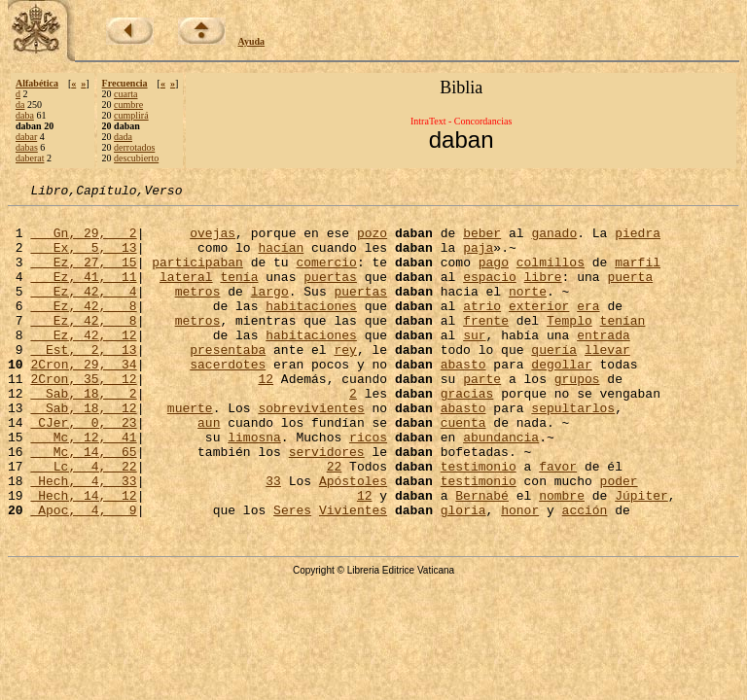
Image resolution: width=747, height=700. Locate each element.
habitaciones (311, 329)
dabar (26, 137)
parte (482, 416)
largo (270, 311)
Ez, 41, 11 (83, 294)
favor (558, 521)
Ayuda (252, 41)
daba (25, 115)
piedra (638, 241)
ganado (554, 241)
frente (486, 346)
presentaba (228, 381)
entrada (604, 364)
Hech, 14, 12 (83, 556)
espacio (490, 294)
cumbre (128, 105)
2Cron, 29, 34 (83, 399)
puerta (630, 294)
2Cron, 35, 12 (83, 416)
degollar (561, 399)
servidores (327, 504)
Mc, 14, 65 (83, 504)
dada (123, 137)
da (20, 105)
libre (543, 294)
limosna (254, 486)
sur (474, 364)
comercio (326, 276)
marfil (638, 276)
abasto (463, 399)
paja (478, 259)
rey (345, 381)
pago (494, 276)
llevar (607, 381)
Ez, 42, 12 (83, 364)
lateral (186, 294)
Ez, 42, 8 (83, 329)
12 (266, 416)
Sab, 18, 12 (83, 451)
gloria (463, 574)
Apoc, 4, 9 (83, 574)
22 (335, 521)
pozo (372, 241)
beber (482, 241)
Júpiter (641, 556)
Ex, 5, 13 (83, 259)
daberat (30, 158)
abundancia (501, 486)
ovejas (213, 241)
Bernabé (482, 556)
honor (520, 574)
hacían (281, 259)
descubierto (136, 158)
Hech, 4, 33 (83, 539)
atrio (482, 329)
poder (619, 539)
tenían (623, 346)
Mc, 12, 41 (83, 486)
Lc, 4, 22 (83, 521)
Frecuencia (125, 83)
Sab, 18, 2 (83, 434)
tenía (239, 294)
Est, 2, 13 (83, 381)
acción (585, 574)
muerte (190, 451)
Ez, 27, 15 (83, 276)
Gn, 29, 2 (83, 241)
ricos (368, 486)
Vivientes (353, 574)
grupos (577, 416)
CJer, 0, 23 (83, 469)
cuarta (125, 94)
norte (528, 311)
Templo (569, 346)
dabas (27, 147)
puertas (330, 294)
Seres (292, 574)
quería (554, 381)
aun (209, 469)
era (588, 329)
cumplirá (131, 115)
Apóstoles (353, 539)
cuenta (463, 469)
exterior (539, 329)
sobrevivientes (311, 451)
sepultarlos (573, 451)
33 (273, 539)
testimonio (479, 521)
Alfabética (37, 83)
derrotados (134, 147)
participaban (197, 276)
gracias (467, 434)
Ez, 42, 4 (83, 311)
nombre (562, 556)
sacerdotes (228, 399)
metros (198, 311)
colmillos (551, 276)
